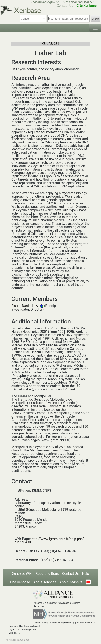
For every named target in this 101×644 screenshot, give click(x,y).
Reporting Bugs (47, 574)
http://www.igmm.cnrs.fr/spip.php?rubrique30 (49, 541)
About (71, 582)
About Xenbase (45, 582)
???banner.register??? (78, 2)
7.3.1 (20, 633)
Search (96, 19)
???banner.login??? (45, 2)
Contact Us (65, 6)
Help (85, 574)
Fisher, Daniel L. (23, 306)
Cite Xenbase (20, 582)
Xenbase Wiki (22, 574)
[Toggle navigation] (95, 28)
